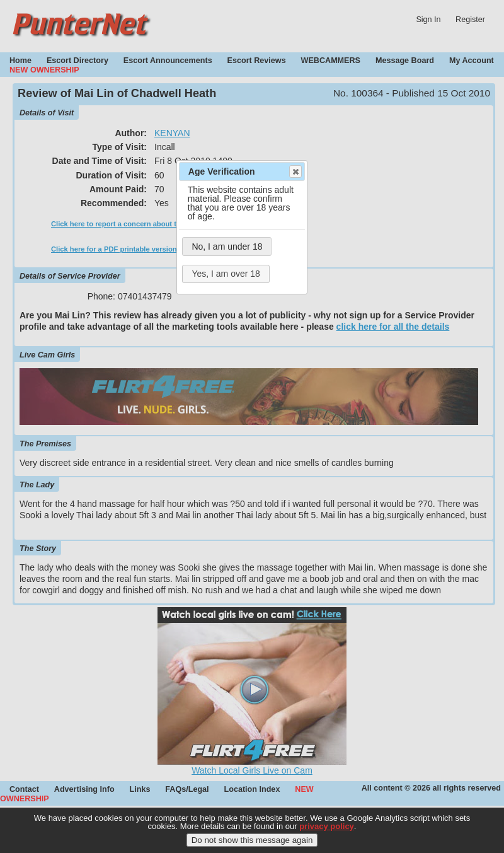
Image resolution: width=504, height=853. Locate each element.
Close (295, 171)
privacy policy (327, 827)
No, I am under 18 (227, 247)
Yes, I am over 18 (226, 274)
